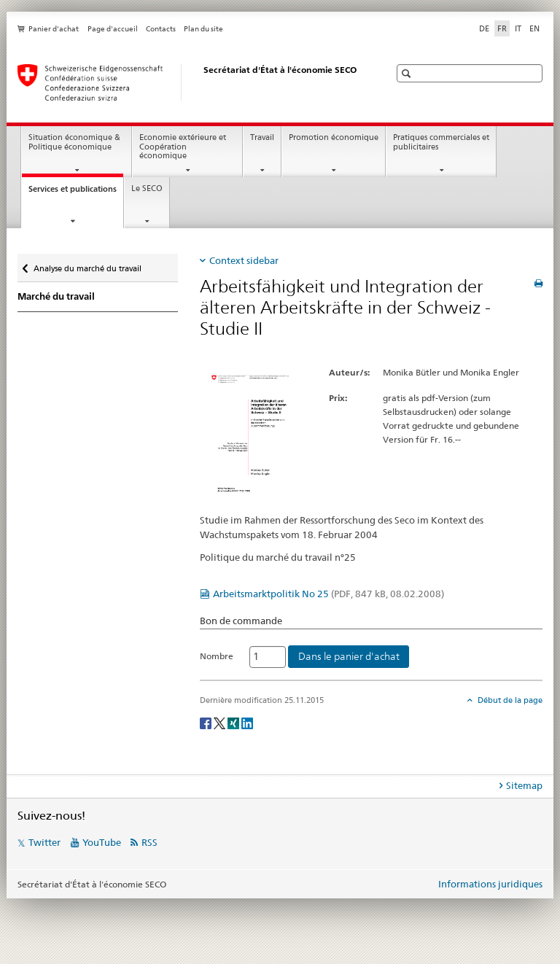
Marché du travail (56, 296)
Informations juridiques (490, 884)
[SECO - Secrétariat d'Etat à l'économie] (189, 82)
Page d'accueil (113, 29)
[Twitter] (221, 722)
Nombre (217, 656)
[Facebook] (207, 722)
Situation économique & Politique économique (74, 142)
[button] (408, 73)
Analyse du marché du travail (87, 265)
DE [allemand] (484, 28)
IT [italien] (518, 28)
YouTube (102, 842)
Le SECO (147, 188)
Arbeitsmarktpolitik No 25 (328, 594)
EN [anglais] (534, 28)
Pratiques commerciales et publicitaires (441, 142)
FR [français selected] (502, 28)
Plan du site (203, 29)
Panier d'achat (54, 29)
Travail (262, 137)
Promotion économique (334, 137)
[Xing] (234, 722)
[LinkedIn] (247, 722)
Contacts (161, 29)
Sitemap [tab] (524, 785)
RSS (149, 842)
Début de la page (509, 700)
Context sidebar (244, 260)
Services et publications (76, 193)
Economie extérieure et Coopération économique (183, 147)
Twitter (44, 842)
